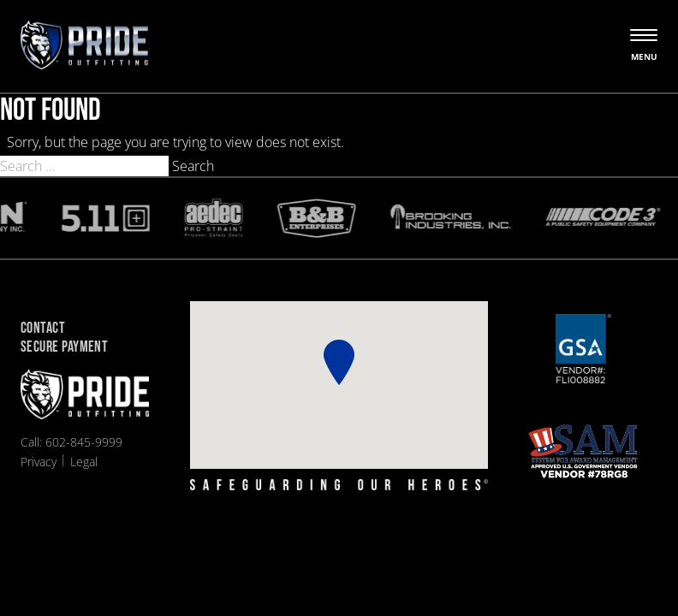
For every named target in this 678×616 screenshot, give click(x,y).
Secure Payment (64, 348)
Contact (43, 329)
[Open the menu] (644, 46)
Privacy (39, 462)
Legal (84, 462)
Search (193, 166)
